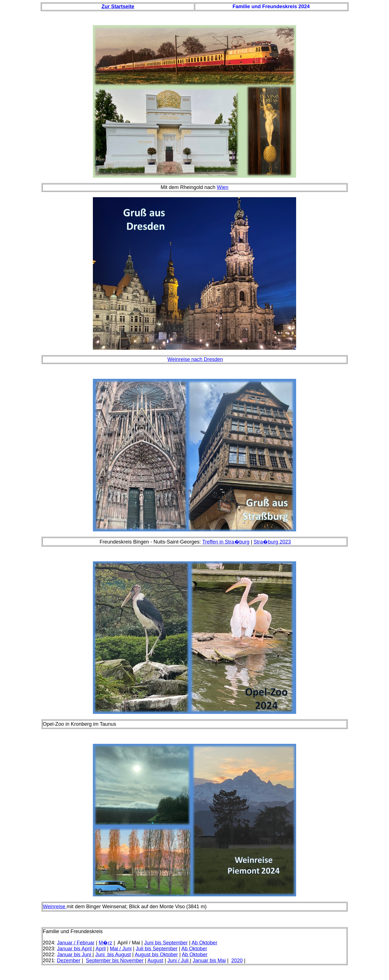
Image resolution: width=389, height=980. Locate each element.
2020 (237, 961)
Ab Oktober (205, 943)
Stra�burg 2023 (272, 542)
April (100, 949)
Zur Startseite (118, 6)
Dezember (69, 961)
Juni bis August (113, 955)
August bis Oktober (156, 955)
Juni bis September (166, 943)
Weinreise (55, 907)
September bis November (115, 961)
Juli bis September (157, 949)
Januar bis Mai (209, 961)
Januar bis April (75, 949)
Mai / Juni (121, 949)
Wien (223, 187)
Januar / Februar (76, 943)
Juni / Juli (179, 961)
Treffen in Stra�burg (226, 542)
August (155, 961)
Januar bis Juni (75, 955)
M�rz (105, 943)
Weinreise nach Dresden (195, 359)
